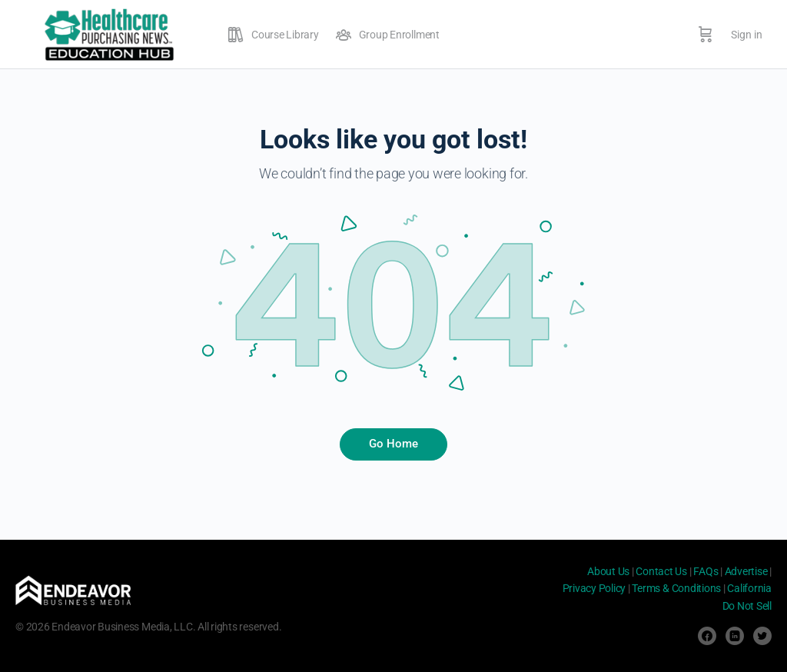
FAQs (706, 571)
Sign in (747, 35)
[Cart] (706, 35)
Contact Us (661, 571)
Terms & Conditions (676, 588)
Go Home (393, 444)
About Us (608, 571)
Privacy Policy (594, 588)
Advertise (746, 571)
